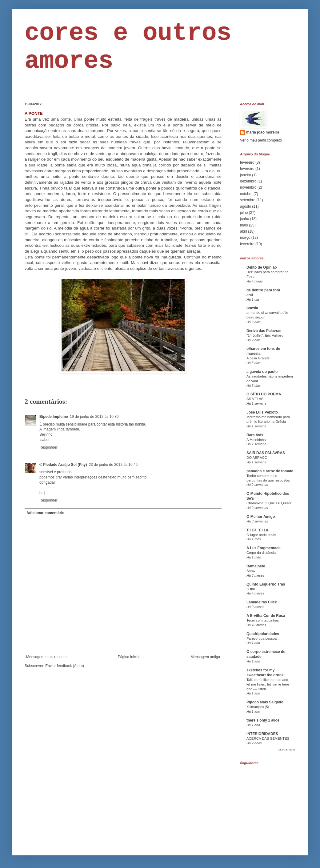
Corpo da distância (261, 553)
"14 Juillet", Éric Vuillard (265, 335)
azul (250, 295)
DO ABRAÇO (257, 458)
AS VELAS (255, 399)
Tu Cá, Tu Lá (257, 530)
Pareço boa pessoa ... (264, 638)
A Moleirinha (256, 440)
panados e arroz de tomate (270, 471)
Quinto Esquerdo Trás (266, 584)
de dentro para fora (263, 290)
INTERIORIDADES (262, 734)
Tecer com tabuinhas (263, 620)
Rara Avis (255, 435)
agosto (246, 206)
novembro (248, 187)
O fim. (251, 589)
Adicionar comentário (45, 513)
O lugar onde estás (261, 535)
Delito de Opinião (262, 267)
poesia (252, 308)
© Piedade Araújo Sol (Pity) (63, 465)
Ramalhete (256, 566)
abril (244, 231)
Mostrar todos (287, 750)
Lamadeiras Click (262, 602)
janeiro (246, 175)
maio (244, 225)
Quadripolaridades (263, 634)
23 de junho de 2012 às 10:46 (113, 465)
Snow (251, 571)
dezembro (248, 181)
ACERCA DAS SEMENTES (268, 738)
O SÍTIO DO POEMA (264, 394)
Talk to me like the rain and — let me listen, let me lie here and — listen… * (270, 684)
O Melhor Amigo (261, 517)
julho (244, 213)
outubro (246, 194)
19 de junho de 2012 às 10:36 (94, 417)
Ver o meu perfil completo (261, 140)
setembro (248, 200)
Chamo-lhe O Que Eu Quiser (269, 503)
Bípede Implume (54, 417)
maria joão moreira (263, 132)
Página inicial (129, 657)
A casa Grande (258, 358)
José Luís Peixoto (262, 412)
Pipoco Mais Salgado (265, 702)
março (245, 238)
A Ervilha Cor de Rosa (266, 616)
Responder (48, 447)
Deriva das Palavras (264, 331)
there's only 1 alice (263, 720)
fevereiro (247, 162)
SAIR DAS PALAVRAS (266, 453)
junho (244, 219)
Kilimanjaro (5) (258, 707)
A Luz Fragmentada (264, 548)
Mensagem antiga (205, 657)
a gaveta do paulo (262, 372)
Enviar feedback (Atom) (64, 666)
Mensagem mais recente (46, 657)
